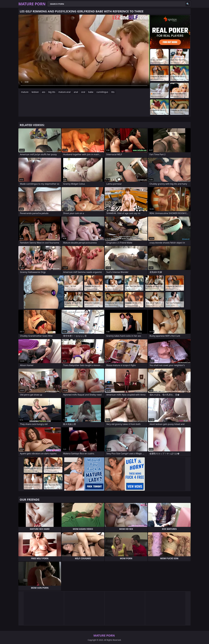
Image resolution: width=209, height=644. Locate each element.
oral (83, 92)
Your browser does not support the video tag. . (84, 52)
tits (113, 92)
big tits (52, 92)
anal (76, 92)
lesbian (35, 92)
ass (44, 92)
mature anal (64, 92)
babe (91, 92)
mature (25, 92)
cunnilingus (102, 92)
